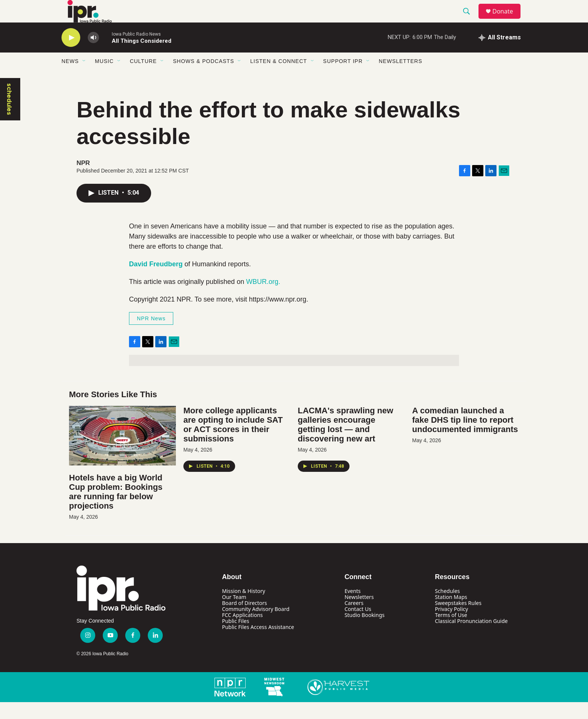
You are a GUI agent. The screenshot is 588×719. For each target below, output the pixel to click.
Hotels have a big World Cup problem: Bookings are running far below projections (116, 509)
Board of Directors (244, 620)
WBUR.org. (263, 299)
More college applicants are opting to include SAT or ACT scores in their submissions (233, 441)
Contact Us (358, 626)
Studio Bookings (365, 632)
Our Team (234, 614)
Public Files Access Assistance (258, 644)
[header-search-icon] (470, 20)
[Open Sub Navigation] (84, 78)
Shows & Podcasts (203, 78)
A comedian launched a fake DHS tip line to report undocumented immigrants (465, 437)
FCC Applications (242, 632)
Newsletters (400, 78)
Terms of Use (451, 632)
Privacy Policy (451, 626)
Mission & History (244, 608)
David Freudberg (156, 281)
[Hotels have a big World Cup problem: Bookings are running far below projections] (122, 453)
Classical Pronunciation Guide (471, 638)
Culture (143, 78)
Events (353, 608)
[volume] (93, 55)
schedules (9, 116)
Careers (354, 620)
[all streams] (500, 54)
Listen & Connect (278, 78)
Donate (507, 20)
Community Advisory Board (256, 626)
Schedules (447, 608)
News (70, 78)
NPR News (151, 335)
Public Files (235, 638)
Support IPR (343, 78)
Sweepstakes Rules (458, 620)
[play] (71, 55)
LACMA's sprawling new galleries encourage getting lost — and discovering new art (346, 441)
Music (104, 78)
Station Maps (451, 614)
